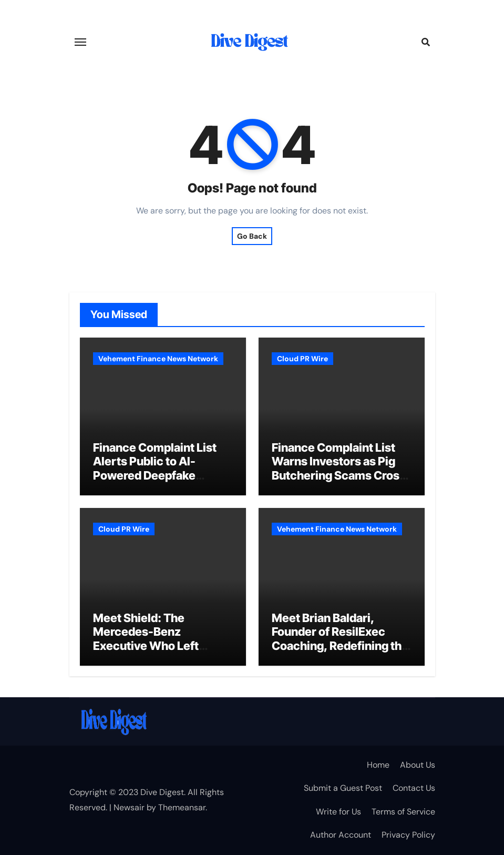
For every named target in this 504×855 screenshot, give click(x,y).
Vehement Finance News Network (158, 359)
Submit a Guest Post (343, 788)
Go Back (252, 236)
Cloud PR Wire (302, 359)
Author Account (341, 835)
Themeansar (182, 807)
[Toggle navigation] (80, 42)
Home (378, 765)
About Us (418, 765)
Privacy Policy (408, 835)
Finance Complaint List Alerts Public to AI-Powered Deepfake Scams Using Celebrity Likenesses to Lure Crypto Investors (155, 482)
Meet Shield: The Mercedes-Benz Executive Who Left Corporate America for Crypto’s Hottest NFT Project (154, 653)
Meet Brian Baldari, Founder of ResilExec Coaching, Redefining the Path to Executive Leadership (340, 646)
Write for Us (338, 812)
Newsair (129, 807)
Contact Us (414, 788)
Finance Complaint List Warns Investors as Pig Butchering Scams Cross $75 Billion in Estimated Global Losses (339, 475)
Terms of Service (403, 812)
